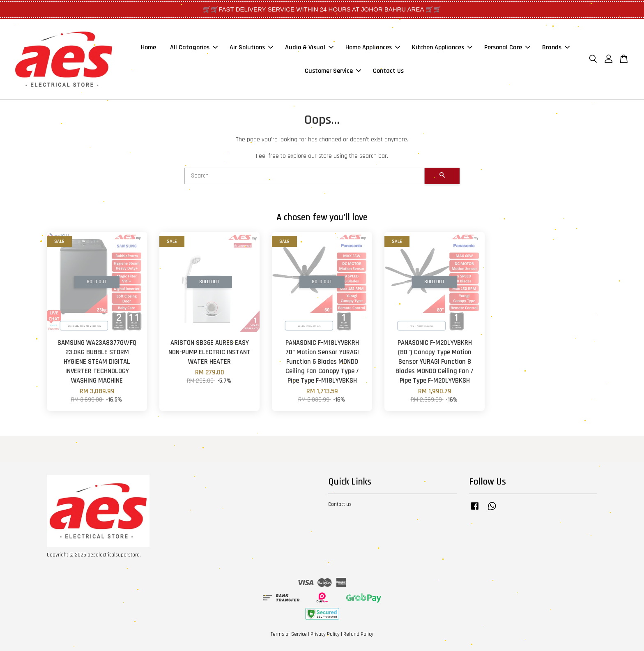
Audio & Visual (309, 47)
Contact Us (388, 71)
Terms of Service (289, 634)
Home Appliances (373, 47)
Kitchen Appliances (442, 47)
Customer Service (333, 71)
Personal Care (507, 47)
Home (148, 47)
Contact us (340, 504)
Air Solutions (251, 47)
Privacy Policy (325, 634)
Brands (556, 47)
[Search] (305, 176)
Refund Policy (358, 634)
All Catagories (194, 47)
